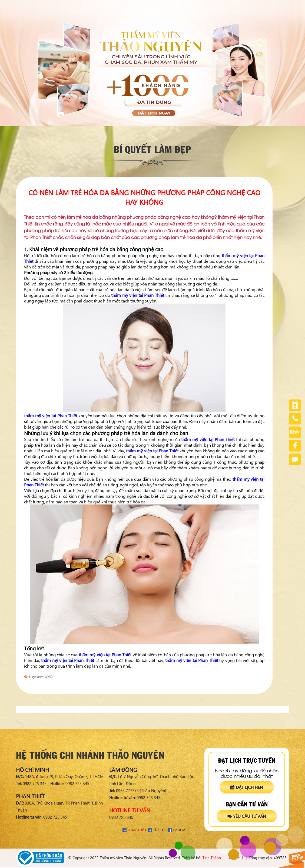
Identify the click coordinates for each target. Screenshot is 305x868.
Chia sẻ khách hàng (211, 6)
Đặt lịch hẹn (247, 787)
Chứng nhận (245, 6)
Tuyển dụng (272, 6)
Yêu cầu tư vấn (247, 816)
